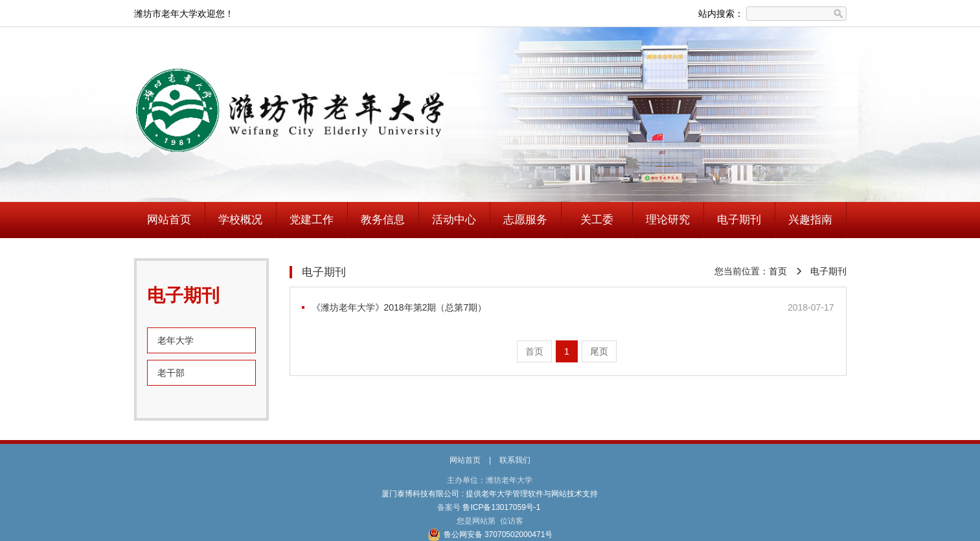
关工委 (597, 220)
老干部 (171, 373)
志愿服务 (525, 220)
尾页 (599, 351)
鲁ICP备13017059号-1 (502, 507)
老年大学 (176, 340)
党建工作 (312, 220)
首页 (778, 271)
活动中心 (454, 220)
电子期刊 (739, 220)
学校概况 (240, 220)
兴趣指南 (810, 220)
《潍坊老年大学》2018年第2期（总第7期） (399, 307)
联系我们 (515, 460)
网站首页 (169, 220)
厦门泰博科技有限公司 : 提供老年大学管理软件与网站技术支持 (490, 494)
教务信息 (383, 220)
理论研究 (668, 220)
